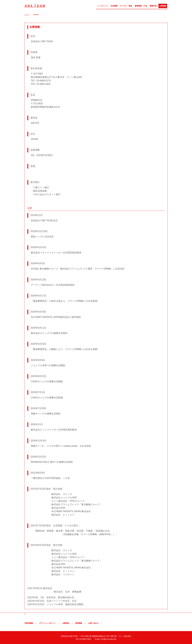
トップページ (103, 6)
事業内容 (153, 6)
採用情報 (79, 623)
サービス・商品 (126, 6)
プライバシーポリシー (48, 623)
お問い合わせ (93, 623)
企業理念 (66, 623)
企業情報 (163, 6)
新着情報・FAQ (141, 6)
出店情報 (114, 6)
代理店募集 (29, 623)
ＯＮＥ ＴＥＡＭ (35, 6)
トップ (27, 15)
